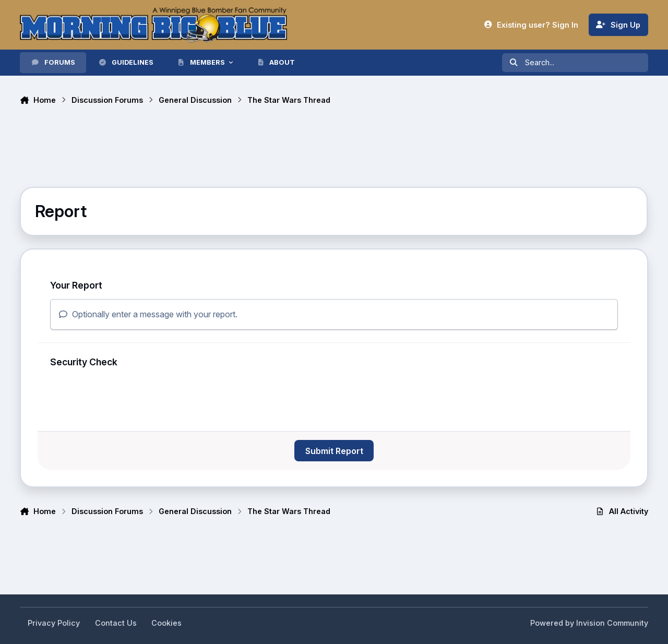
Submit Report (334, 451)
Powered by (589, 623)
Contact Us (116, 623)
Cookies (166, 623)
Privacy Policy (54, 623)
